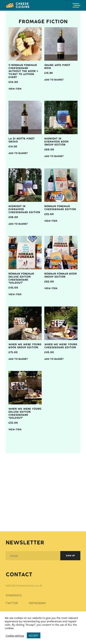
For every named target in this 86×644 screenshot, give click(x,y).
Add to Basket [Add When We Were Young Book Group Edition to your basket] (18, 359)
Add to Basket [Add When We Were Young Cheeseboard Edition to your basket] (54, 359)
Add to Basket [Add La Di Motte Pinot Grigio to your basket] (18, 153)
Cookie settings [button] (15, 635)
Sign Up (70, 556)
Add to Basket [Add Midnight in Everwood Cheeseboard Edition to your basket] (18, 224)
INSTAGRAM (37, 603)
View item (15, 89)
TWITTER (12, 603)
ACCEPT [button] (34, 635)
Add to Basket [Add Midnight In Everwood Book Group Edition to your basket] (54, 156)
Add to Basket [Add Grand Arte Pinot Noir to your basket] (54, 80)
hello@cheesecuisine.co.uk (24, 585)
